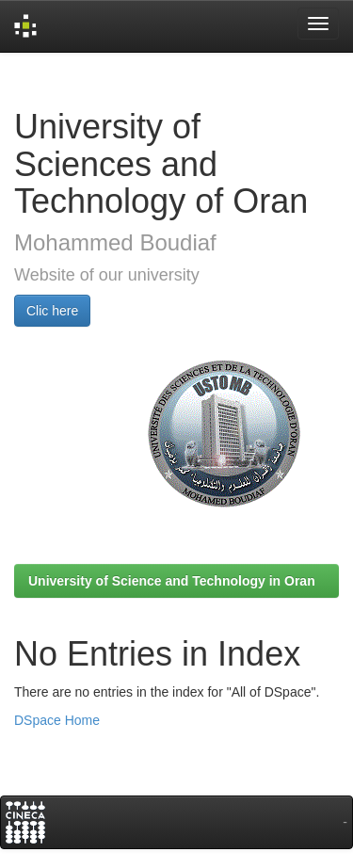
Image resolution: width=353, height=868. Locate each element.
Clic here (52, 311)
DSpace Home (57, 720)
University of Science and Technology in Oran (172, 581)
